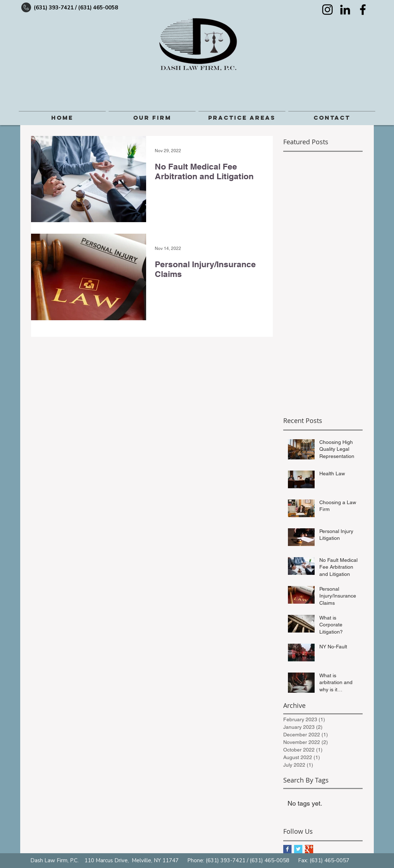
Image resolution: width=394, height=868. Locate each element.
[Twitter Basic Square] (298, 849)
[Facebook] (363, 10)
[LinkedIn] (345, 10)
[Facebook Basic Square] (287, 849)
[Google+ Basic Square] (309, 849)
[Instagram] (327, 10)
